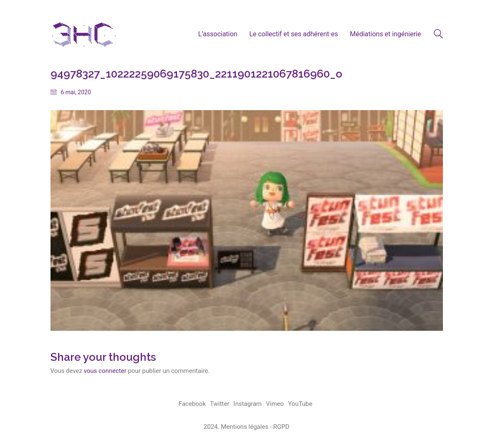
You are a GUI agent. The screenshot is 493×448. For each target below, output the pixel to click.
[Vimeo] (275, 404)
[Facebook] (192, 404)
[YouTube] (300, 404)
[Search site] (438, 35)
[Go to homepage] (84, 34)
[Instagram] (248, 404)
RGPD (281, 427)
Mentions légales (245, 427)
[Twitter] (220, 404)
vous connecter (105, 371)
